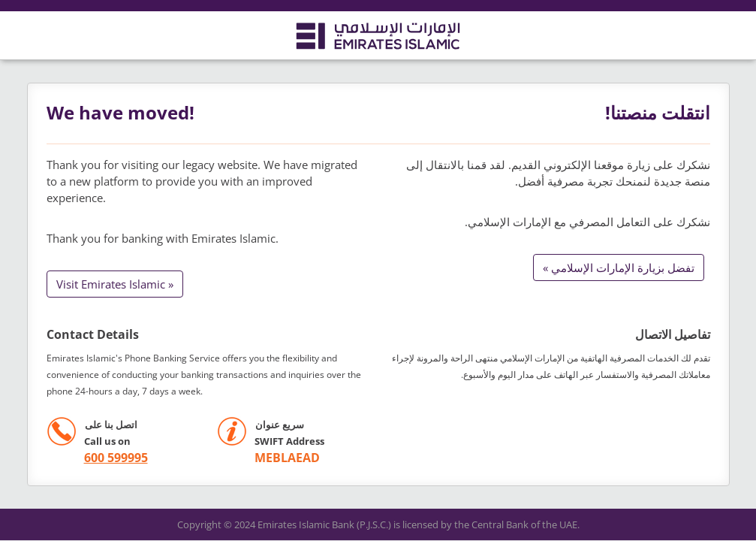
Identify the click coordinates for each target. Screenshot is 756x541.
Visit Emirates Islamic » (115, 284)
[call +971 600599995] (97, 458)
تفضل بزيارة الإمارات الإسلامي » (619, 267)
